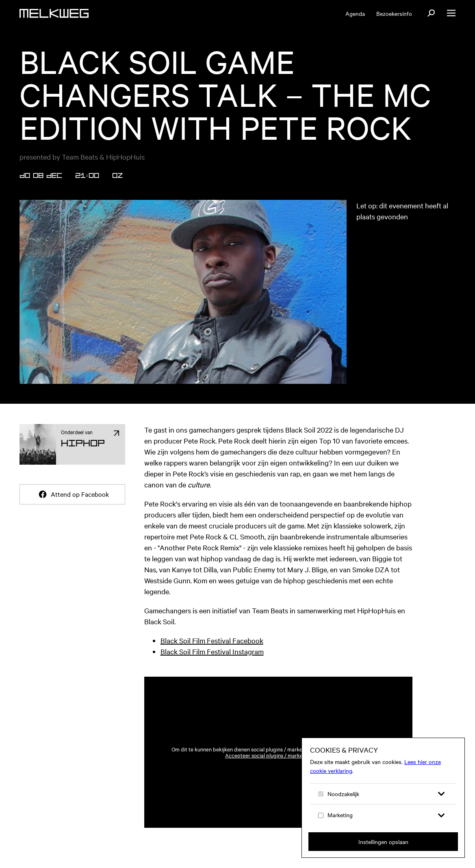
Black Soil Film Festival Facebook (212, 640)
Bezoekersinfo (394, 13)
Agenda (355, 13)
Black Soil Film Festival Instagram (212, 651)
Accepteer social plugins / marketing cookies (278, 755)
